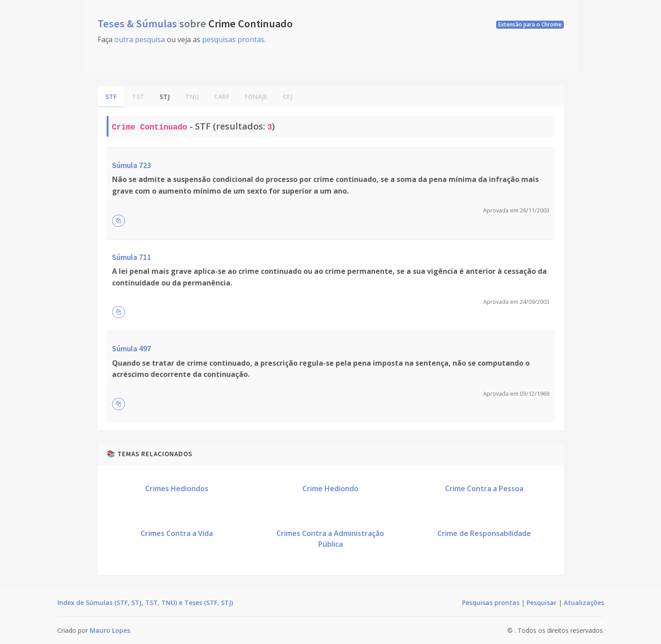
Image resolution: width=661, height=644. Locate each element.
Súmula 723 (132, 165)
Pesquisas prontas (491, 603)
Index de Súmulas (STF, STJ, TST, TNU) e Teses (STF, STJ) (145, 603)
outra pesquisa (140, 39)
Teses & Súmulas (138, 24)
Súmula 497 (132, 348)
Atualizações (584, 603)
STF (111, 97)
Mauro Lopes (110, 630)
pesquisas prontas (233, 39)
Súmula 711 (132, 257)
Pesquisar (542, 603)
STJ (165, 97)
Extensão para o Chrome (530, 24)
